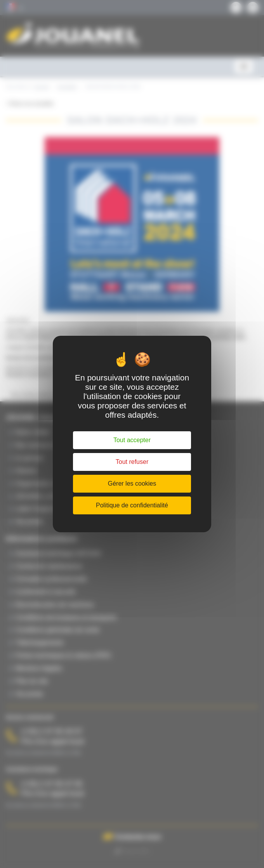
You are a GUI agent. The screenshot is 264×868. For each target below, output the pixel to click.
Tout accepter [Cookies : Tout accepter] (132, 440)
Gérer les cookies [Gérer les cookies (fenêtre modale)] (132, 483)
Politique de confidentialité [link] (132, 505)
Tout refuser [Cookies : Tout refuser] (132, 462)
